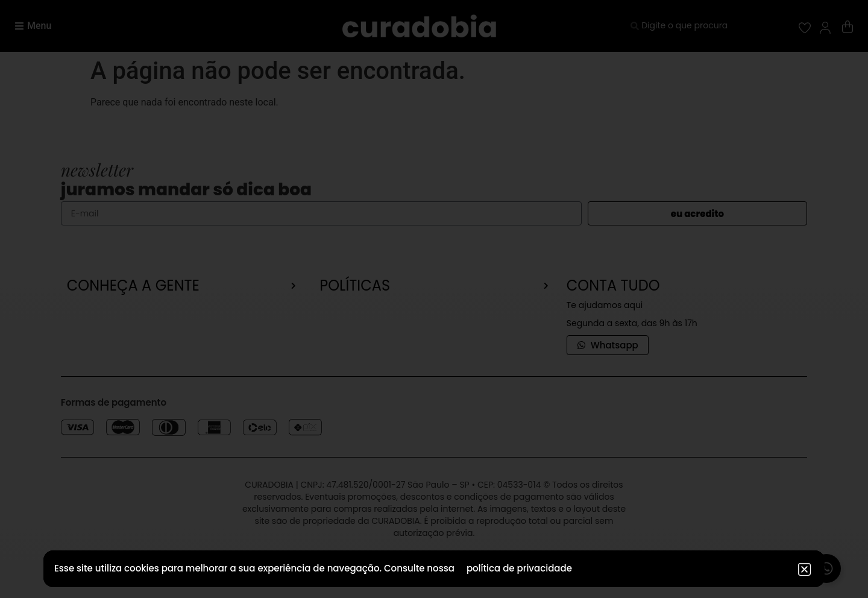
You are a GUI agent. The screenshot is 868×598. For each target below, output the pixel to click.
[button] (804, 569)
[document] (434, 299)
